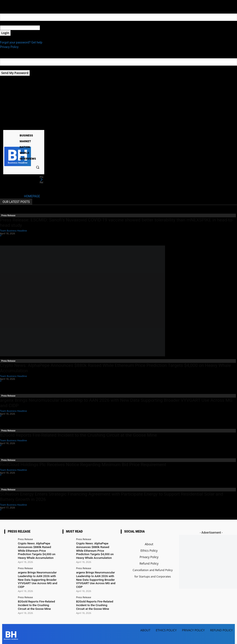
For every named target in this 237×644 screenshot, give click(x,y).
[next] (41, 180)
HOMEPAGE (32, 196)
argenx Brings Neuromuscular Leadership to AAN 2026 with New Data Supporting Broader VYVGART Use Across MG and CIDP (37, 578)
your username (10, 23)
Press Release (8, 215)
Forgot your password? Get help (21, 42)
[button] (37, 167)
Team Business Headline (13, 231)
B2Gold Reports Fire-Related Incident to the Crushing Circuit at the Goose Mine (78, 435)
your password (50, 28)
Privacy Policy (9, 47)
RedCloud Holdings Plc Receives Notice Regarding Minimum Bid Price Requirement (83, 465)
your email (7, 68)
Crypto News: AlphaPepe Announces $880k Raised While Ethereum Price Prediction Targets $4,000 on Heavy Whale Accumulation (37, 550)
